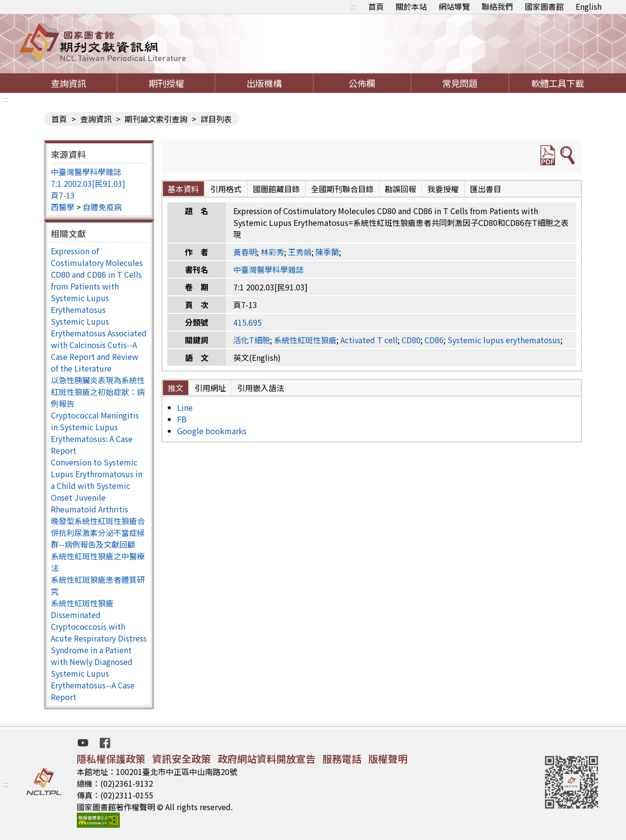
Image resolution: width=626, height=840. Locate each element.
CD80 (411, 340)
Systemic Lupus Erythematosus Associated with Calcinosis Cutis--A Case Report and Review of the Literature (99, 345)
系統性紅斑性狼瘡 (82, 603)
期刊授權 (166, 83)
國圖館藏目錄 (276, 189)
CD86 (434, 340)
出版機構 (264, 83)
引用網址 (210, 388)
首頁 (376, 6)
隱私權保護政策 (111, 759)
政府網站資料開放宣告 (267, 759)
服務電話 (342, 759)
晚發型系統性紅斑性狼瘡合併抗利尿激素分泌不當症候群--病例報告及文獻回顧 (98, 532)
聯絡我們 (497, 6)
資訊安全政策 (181, 759)
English (589, 6)
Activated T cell (369, 340)
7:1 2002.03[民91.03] (88, 183)
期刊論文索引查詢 (156, 119)
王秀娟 (300, 252)
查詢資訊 (68, 83)
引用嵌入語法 (261, 388)
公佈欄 (362, 83)
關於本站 (411, 6)
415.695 (247, 322)
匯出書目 (486, 189)
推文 (176, 388)
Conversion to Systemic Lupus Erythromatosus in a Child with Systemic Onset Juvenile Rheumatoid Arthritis (97, 486)
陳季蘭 (327, 252)
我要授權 (443, 189)
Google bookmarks (212, 431)
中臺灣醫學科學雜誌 (86, 172)
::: (354, 6)
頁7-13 (63, 195)
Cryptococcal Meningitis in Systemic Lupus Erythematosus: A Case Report (95, 433)
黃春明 (245, 252)
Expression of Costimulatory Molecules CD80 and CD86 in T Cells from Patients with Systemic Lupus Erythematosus (97, 280)
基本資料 (183, 189)
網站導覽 (454, 6)
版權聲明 (388, 759)
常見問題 (460, 83)
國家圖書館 (544, 6)
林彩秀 (272, 252)
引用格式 (226, 189)
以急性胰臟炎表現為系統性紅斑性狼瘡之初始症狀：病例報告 (98, 392)
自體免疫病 (102, 207)
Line (185, 407)
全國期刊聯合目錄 (342, 189)
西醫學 (63, 207)
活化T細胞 (252, 340)
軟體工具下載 (558, 83)
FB (182, 419)
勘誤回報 (401, 189)
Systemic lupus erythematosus (504, 340)
